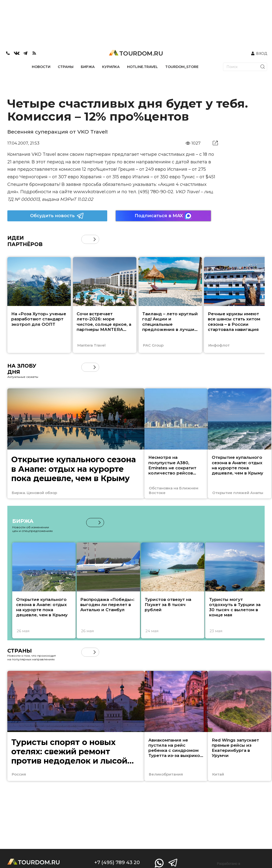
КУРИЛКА (111, 67)
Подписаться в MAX (163, 216)
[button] (95, 239)
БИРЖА (88, 67)
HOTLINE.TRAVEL (142, 67)
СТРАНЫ (66, 67)
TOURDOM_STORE (182, 67)
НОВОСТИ (41, 67)
